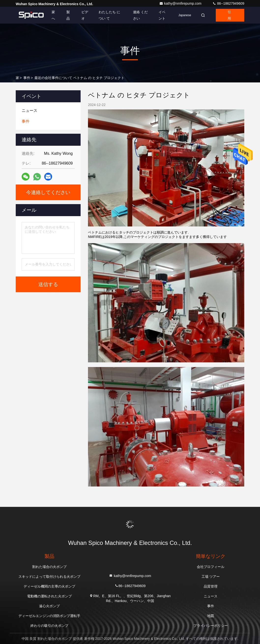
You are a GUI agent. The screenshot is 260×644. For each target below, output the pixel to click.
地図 (211, 616)
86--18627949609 (228, 3)
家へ (53, 15)
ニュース (211, 596)
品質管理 (211, 586)
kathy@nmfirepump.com (181, 3)
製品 (68, 15)
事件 (27, 78)
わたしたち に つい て (109, 15)
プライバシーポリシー (211, 626)
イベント (162, 15)
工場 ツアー (211, 577)
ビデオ (85, 15)
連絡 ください (140, 15)
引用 (229, 15)
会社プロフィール (211, 567)
